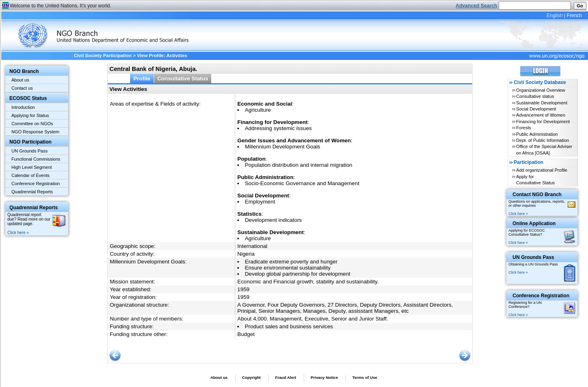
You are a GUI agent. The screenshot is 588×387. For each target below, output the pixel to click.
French (574, 15)
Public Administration (537, 134)
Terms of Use (365, 377)
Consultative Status (183, 79)
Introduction (23, 107)
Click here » (18, 233)
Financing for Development (543, 122)
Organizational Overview (541, 90)
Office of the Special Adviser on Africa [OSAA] (544, 149)
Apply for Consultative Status (536, 180)
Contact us (22, 88)
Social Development (536, 109)
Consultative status (535, 96)
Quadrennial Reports (32, 192)
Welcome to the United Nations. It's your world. (61, 6)
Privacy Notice (324, 377)
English (554, 15)
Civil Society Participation (103, 55)
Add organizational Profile (542, 170)
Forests (524, 128)
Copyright (251, 377)
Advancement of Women (541, 115)
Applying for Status (30, 115)
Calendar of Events (31, 175)
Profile (142, 79)
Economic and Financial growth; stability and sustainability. (308, 282)
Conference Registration (36, 184)
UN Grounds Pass (30, 151)
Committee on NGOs (32, 124)
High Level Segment (32, 167)
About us (20, 80)
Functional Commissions (36, 159)
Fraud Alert (286, 377)
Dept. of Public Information (543, 140)
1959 (243, 289)
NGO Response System (35, 132)
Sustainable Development (542, 103)
